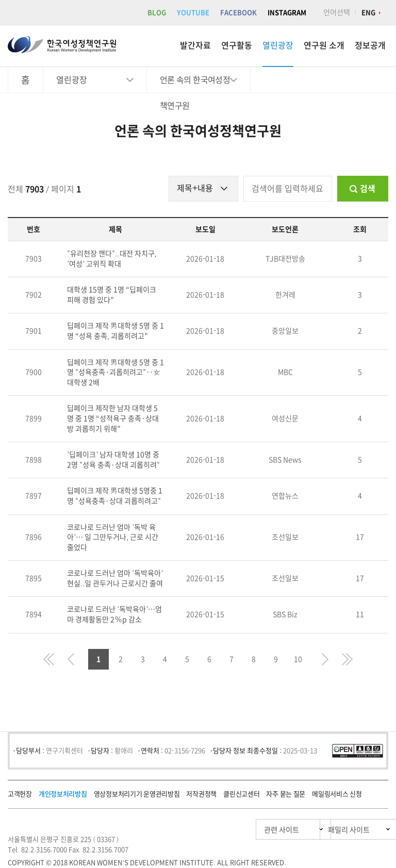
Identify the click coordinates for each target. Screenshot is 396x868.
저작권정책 (201, 794)
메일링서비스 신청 (337, 794)
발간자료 (195, 45)
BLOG (157, 13)
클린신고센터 (241, 794)
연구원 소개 (324, 45)
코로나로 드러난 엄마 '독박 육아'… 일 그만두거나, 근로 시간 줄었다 (113, 537)
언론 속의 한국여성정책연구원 (195, 84)
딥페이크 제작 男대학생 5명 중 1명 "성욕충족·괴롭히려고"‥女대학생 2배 (115, 372)
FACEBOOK (238, 13)
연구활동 (237, 45)
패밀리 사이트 (329, 830)
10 (298, 659)
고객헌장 (20, 794)
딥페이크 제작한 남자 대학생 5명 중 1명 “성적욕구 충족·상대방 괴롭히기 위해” (113, 418)
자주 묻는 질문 (286, 794)
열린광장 (278, 45)
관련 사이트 (233, 830)
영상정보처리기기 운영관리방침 (137, 794)
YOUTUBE (193, 13)
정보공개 (370, 45)
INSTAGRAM (287, 13)
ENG (368, 13)
